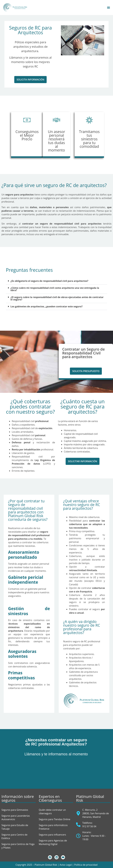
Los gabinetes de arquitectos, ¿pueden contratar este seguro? (46, 306)
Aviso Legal (66, 865)
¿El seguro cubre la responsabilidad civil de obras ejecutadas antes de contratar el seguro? (57, 298)
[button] (30, 80)
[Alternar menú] (109, 8)
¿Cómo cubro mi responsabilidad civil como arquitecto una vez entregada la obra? (55, 289)
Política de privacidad (86, 865)
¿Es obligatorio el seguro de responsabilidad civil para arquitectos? (49, 281)
